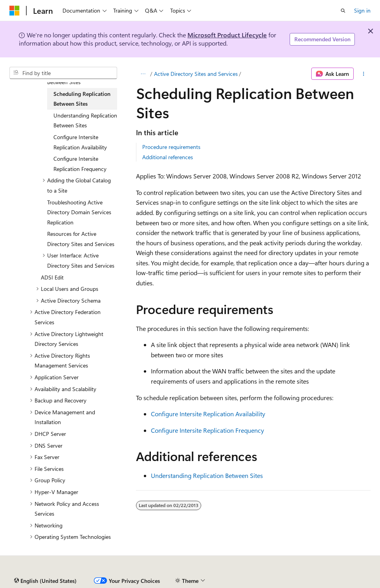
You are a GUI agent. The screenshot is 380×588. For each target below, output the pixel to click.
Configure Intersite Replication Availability (208, 414)
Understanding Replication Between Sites (207, 475)
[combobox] (63, 73)
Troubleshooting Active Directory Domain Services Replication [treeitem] (79, 212)
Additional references (168, 157)
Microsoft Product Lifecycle (227, 35)
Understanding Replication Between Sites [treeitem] (85, 120)
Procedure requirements (171, 147)
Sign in (362, 10)
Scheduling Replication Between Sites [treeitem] (82, 99)
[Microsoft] (15, 11)
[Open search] (343, 11)
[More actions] (364, 74)
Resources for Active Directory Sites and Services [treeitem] (81, 239)
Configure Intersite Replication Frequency (207, 430)
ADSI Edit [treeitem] (52, 277)
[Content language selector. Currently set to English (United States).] (45, 581)
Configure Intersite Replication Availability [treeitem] (80, 142)
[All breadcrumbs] (143, 74)
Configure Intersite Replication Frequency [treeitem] (80, 164)
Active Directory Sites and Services (196, 74)
